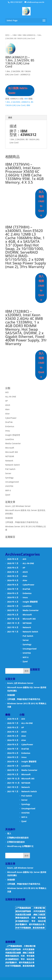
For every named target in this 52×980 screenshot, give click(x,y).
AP (7, 401)
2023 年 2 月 (13, 615)
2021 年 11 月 (13, 623)
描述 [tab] (10, 117)
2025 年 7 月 (13, 563)
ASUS (8, 405)
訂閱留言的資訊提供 (16, 842)
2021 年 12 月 (13, 619)
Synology (9, 478)
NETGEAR (10, 456)
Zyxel (8, 495)
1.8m (8, 102)
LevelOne (10, 439)
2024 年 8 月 (13, 585)
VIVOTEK (9, 486)
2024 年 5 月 (13, 597)
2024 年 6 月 (13, 593)
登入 (9, 833)
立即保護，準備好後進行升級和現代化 (22, 522)
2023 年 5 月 (13, 610)
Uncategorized (12, 482)
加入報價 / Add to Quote (18, 90)
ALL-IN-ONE (11, 397)
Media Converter (13, 443)
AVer (7, 414)
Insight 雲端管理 (13, 435)
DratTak (9, 422)
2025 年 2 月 (13, 576)
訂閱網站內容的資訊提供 (18, 838)
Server (8, 473)
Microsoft (10, 448)
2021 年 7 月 (13, 632)
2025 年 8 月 (13, 559)
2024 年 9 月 (13, 580)
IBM (15, 35)
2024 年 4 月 (13, 602)
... (11, 35)
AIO (7, 392)
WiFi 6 (8, 490)
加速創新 (9, 518)
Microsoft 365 (12, 452)
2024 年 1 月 (13, 606)
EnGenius (10, 426)
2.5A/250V (16, 102)
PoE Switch (10, 469)
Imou (8, 431)
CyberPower (11, 418)
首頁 (7, 35)
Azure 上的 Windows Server (18, 506)
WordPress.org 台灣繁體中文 (20, 846)
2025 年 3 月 (13, 572)
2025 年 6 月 (13, 568)
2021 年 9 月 (13, 627)
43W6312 (26, 102)
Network (9, 461)
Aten (7, 409)
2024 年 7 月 (13, 589)
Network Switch (13, 465)
